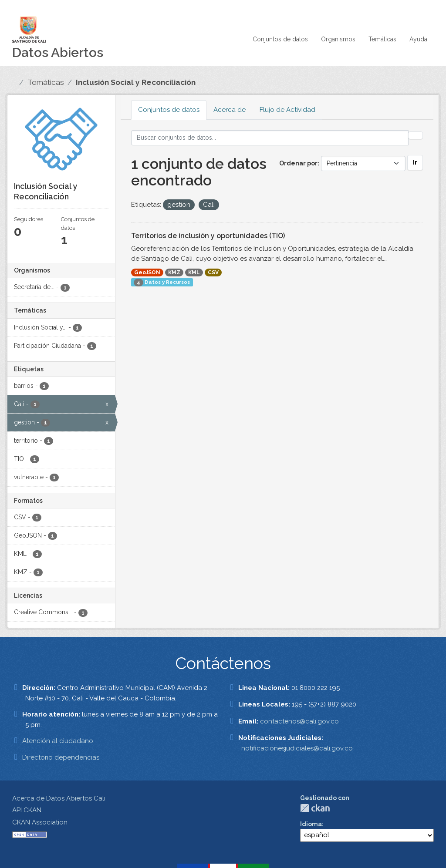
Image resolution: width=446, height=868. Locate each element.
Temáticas (382, 39)
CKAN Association (40, 822)
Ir (415, 162)
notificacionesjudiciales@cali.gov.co (297, 748)
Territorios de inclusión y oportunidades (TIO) (208, 236)
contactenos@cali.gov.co (299, 721)
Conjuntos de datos (280, 39)
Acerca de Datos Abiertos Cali (59, 798)
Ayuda (418, 39)
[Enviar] (416, 135)
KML (194, 273)
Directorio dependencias (61, 757)
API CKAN (27, 810)
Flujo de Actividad (287, 110)
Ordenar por (298, 163)
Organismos (338, 39)
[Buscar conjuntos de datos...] (270, 138)
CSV (213, 273)
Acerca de (230, 110)
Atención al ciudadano (58, 741)
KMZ (174, 273)
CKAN (315, 808)
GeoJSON (147, 273)
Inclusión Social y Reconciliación (136, 82)
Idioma (311, 824)
